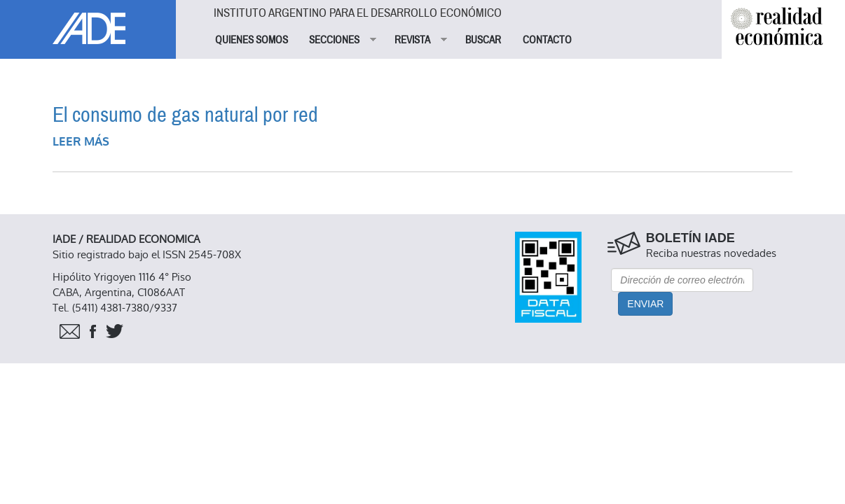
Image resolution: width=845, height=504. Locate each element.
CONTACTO (547, 40)
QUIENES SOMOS (252, 40)
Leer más (81, 142)
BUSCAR (483, 40)
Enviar (645, 304)
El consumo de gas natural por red (185, 115)
